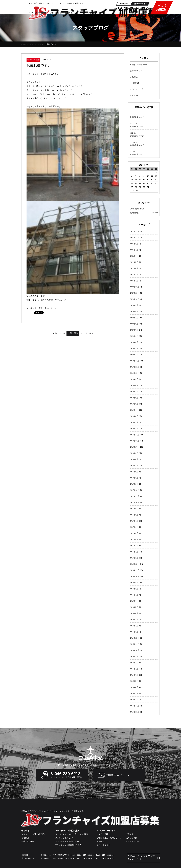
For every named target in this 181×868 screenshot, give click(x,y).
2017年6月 (134, 527)
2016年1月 (134, 632)
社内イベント (135, 89)
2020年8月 (134, 311)
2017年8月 (134, 515)
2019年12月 (134, 361)
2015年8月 (134, 663)
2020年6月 (134, 324)
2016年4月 (134, 613)
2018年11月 (134, 441)
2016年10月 (134, 576)
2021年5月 (134, 262)
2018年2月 (134, 478)
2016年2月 (134, 626)
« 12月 (136, 191)
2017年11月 (134, 496)
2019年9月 (134, 379)
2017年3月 (134, 546)
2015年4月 (134, 687)
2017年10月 (134, 502)
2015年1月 (134, 700)
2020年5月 (134, 330)
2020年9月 (134, 305)
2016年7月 (134, 595)
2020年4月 (134, 336)
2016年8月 (134, 589)
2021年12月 (134, 231)
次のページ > (93, 167)
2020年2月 (134, 348)
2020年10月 (134, 299)
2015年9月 (134, 656)
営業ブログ (134, 71)
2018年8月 (134, 459)
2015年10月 (134, 650)
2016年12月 (134, 564)
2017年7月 (134, 521)
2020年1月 (134, 355)
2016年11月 (134, 570)
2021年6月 (134, 256)
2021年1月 (134, 281)
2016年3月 (134, 619)
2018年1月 (134, 484)
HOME (24, 44)
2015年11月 (134, 644)
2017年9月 (134, 509)
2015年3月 (134, 693)
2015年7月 (134, 669)
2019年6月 (134, 398)
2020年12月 (134, 287)
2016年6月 (134, 601)
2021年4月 (134, 268)
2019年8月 (134, 385)
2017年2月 (134, 552)
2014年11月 (134, 712)
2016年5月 (134, 607)
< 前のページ (53, 167)
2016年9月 (134, 582)
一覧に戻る (73, 167)
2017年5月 (134, 533)
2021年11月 (134, 237)
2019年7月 (134, 392)
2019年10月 (134, 373)
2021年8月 (134, 244)
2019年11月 (134, 367)
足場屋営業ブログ (137, 117)
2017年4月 (134, 539)
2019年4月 (134, 410)
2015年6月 (134, 675)
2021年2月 (134, 274)
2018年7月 (134, 465)
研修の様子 (134, 77)
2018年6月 (134, 472)
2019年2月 (134, 422)
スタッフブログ (36, 44)
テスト (132, 95)
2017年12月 (134, 490)
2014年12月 (134, 706)
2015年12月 (134, 638)
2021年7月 (134, 250)
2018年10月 (134, 447)
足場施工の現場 (136, 65)
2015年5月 (134, 681)
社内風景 (133, 83)
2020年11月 (134, 293)
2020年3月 (134, 342)
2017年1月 (134, 558)
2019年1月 (134, 428)
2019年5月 (134, 404)
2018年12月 (134, 435)
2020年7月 (134, 318)
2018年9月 (134, 453)
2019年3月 (134, 416)
